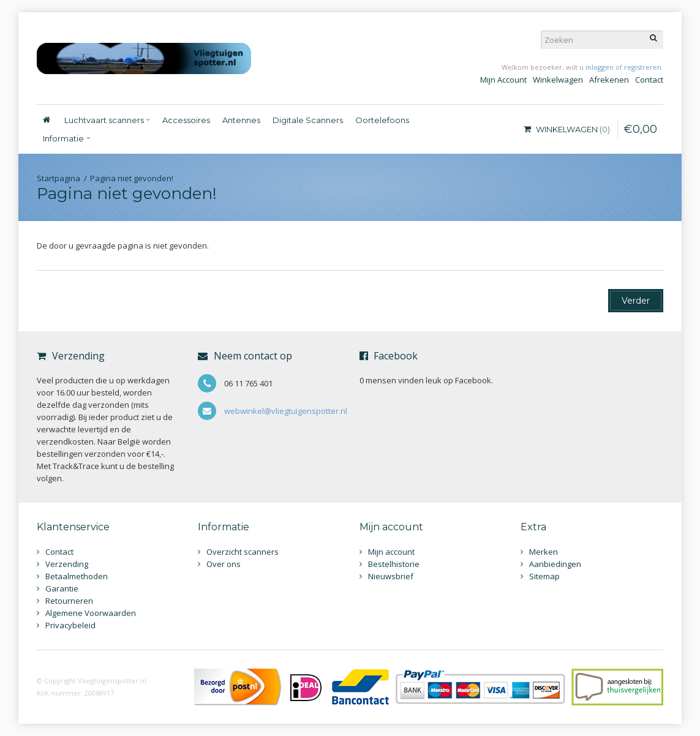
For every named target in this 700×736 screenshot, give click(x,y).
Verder (636, 301)
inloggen (600, 67)
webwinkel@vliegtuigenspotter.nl (286, 411)
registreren (643, 67)
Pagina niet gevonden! (132, 178)
